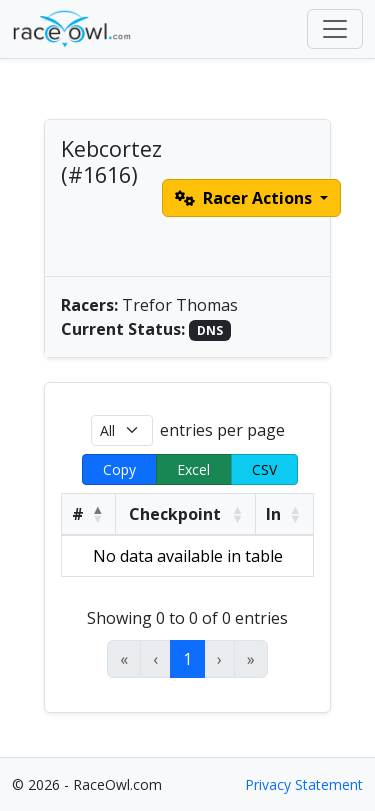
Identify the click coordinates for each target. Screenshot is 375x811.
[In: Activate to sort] (285, 514)
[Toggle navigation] (335, 29)
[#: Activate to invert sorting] (89, 514)
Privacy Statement (304, 784)
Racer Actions (245, 198)
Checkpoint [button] (175, 514)
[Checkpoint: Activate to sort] (186, 514)
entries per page (222, 430)
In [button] (273, 514)
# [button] (78, 514)
